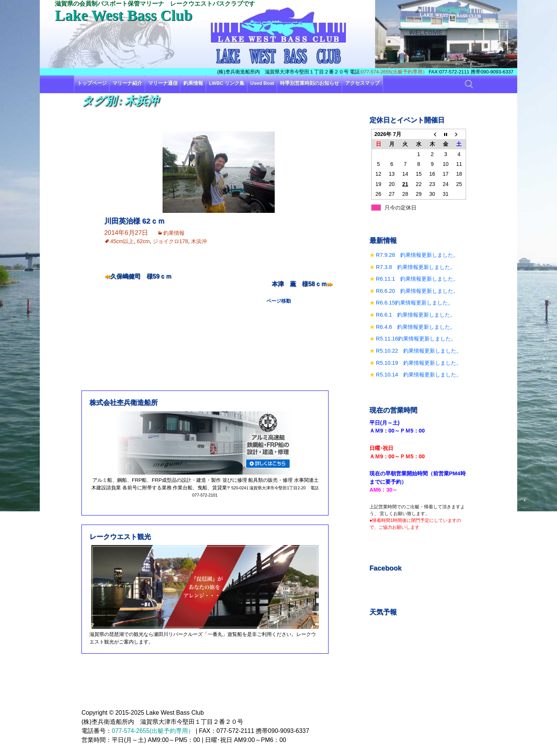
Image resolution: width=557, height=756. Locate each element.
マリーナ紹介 (127, 83)
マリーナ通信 (163, 83)
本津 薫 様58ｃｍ (299, 284)
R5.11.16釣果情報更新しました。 (416, 339)
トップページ (92, 83)
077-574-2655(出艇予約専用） (394, 72)
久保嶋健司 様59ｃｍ (141, 276)
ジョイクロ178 (170, 241)
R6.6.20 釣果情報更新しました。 (417, 291)
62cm (143, 241)
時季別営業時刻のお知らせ (310, 83)
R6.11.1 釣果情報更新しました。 (417, 279)
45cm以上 (122, 241)
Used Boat (262, 83)
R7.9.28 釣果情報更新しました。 (417, 255)
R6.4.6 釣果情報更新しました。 (416, 327)
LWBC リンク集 (227, 83)
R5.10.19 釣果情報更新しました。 (419, 363)
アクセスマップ (362, 83)
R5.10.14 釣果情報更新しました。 (419, 375)
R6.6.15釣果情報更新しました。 (415, 303)
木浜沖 (199, 241)
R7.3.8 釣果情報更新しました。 (416, 267)
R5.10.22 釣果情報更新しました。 (419, 351)
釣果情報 (193, 83)
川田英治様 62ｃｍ (135, 221)
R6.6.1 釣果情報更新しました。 (416, 315)
